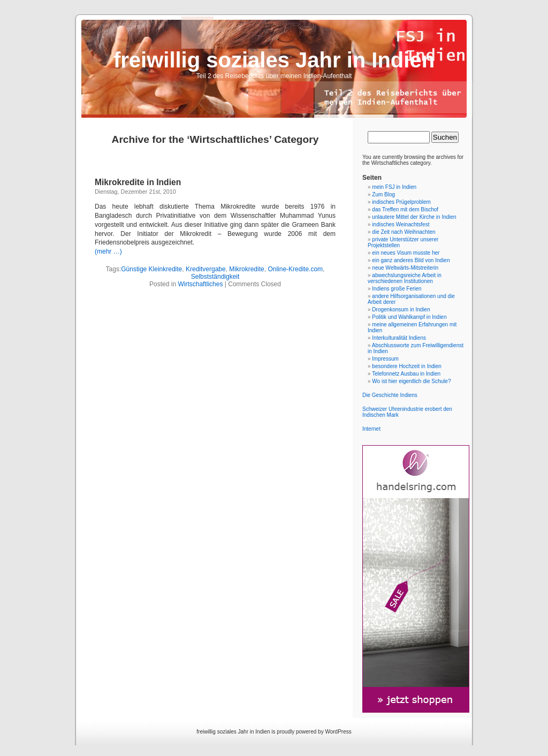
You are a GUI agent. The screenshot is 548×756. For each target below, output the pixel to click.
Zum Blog (383, 194)
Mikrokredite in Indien (138, 182)
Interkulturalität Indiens (399, 338)
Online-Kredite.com (295, 269)
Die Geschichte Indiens (390, 395)
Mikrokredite (246, 269)
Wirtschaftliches (200, 284)
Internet (371, 429)
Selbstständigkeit (215, 277)
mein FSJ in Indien (394, 187)
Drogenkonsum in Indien (401, 310)
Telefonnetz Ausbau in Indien (406, 374)
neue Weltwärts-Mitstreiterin (405, 268)
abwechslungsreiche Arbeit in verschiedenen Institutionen (405, 278)
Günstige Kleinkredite (151, 269)
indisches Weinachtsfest (401, 224)
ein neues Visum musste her (406, 253)
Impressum (385, 359)
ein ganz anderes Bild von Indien (411, 260)
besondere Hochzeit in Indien (407, 366)
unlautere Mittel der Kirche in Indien (414, 217)
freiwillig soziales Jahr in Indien (274, 60)
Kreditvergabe (206, 269)
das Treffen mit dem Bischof (405, 209)
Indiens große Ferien (397, 289)
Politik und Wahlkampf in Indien (409, 317)
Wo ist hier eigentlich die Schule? (411, 381)
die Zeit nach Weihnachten (404, 232)
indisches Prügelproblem (401, 202)
